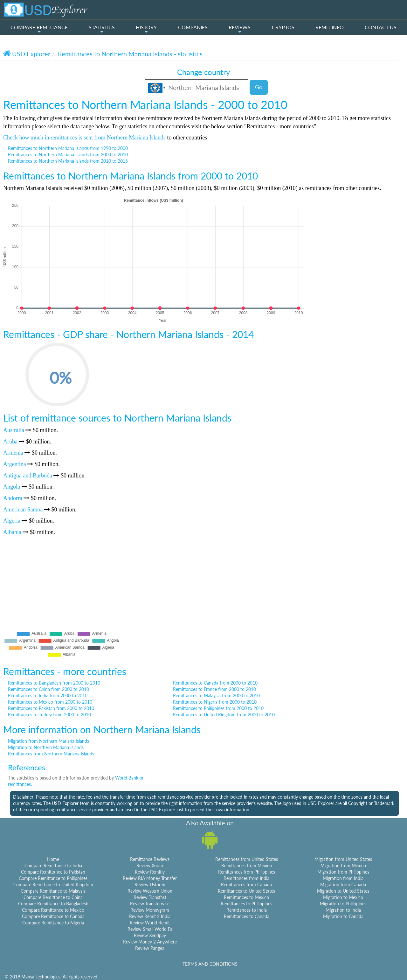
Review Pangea (150, 948)
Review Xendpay (150, 935)
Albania (12, 532)
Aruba (10, 442)
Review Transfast (150, 897)
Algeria (12, 521)
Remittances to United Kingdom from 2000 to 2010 (224, 715)
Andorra (13, 498)
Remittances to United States (246, 891)
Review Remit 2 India (150, 916)
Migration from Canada (343, 885)
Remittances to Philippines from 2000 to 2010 (218, 708)
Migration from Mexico (343, 865)
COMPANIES (193, 27)
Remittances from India (246, 878)
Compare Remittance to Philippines (53, 878)
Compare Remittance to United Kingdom (53, 885)
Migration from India (343, 878)
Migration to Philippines (343, 904)
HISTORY (146, 29)
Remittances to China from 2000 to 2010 (48, 689)
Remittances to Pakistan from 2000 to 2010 (51, 708)
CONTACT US (381, 27)
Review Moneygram (150, 910)
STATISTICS (102, 29)
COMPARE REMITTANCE (39, 29)
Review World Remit (150, 923)
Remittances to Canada (247, 916)
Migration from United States (343, 859)
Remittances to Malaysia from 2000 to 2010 (216, 696)
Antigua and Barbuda (28, 476)
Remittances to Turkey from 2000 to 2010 (49, 715)
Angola (12, 487)
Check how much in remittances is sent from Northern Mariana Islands (84, 138)
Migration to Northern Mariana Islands (46, 747)
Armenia (13, 453)
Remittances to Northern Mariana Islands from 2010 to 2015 (68, 161)
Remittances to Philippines (246, 904)
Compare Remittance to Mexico (53, 910)
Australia (14, 430)
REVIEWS (240, 29)
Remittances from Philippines (247, 872)
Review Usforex (150, 885)
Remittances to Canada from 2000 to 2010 (215, 683)
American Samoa (23, 510)
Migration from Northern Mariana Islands (48, 741)
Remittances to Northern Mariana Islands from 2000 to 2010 (68, 155)
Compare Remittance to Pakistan (53, 872)
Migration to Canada (343, 916)
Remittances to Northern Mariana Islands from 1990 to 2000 (68, 148)
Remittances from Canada (246, 885)
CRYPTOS (283, 27)
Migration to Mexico (343, 897)
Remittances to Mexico (246, 897)
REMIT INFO (330, 27)
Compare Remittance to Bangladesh (53, 904)
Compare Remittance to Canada (53, 916)
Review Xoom (150, 865)
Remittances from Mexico (247, 865)
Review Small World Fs (150, 929)
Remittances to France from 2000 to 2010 (214, 689)
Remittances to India (247, 910)
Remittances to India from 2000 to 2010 (48, 696)
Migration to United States (343, 891)
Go (259, 87)
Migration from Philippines (343, 872)
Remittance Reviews (150, 859)
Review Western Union (150, 891)
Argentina (15, 464)
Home (53, 859)
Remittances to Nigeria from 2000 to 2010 (215, 702)
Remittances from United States (247, 859)
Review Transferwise (150, 904)
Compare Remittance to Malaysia (53, 891)
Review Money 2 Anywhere (150, 942)
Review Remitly (150, 872)
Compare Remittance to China (53, 897)
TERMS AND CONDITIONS (210, 964)
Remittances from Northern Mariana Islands (51, 754)
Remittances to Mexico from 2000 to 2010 (50, 702)
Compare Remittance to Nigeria (53, 923)
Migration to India (343, 910)
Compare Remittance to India (53, 865)
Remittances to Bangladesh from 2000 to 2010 (54, 683)
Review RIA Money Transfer (150, 878)
